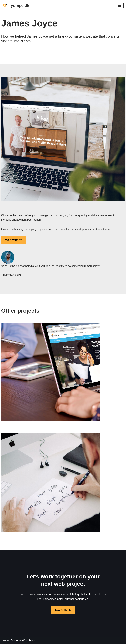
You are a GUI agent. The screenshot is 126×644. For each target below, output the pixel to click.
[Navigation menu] (120, 6)
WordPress (29, 640)
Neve (5, 640)
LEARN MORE (63, 610)
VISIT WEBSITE (14, 240)
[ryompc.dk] (16, 6)
